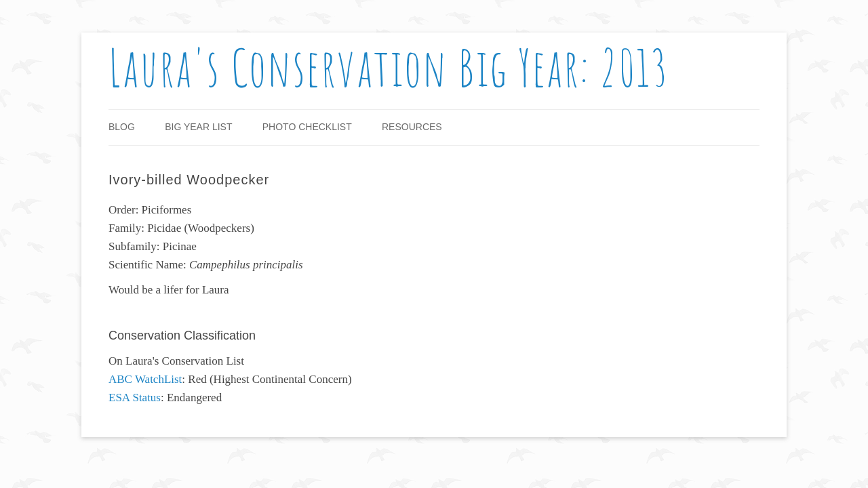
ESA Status (135, 398)
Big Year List (198, 127)
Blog (122, 127)
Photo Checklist (307, 127)
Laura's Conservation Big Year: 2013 (389, 67)
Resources (412, 127)
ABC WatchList (145, 379)
